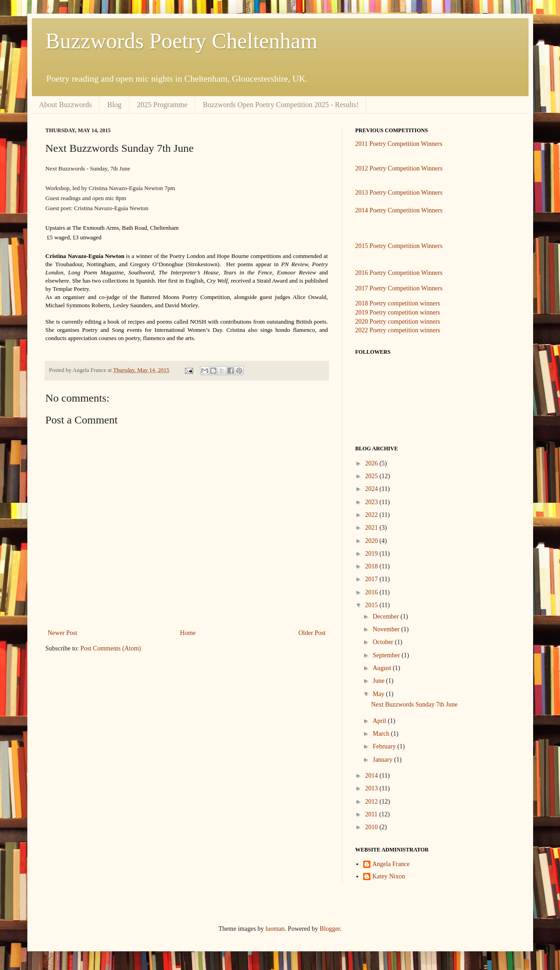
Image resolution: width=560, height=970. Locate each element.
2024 (372, 489)
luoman (275, 929)
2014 (372, 776)
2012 (372, 802)
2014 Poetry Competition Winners (399, 210)
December (387, 617)
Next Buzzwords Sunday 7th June (414, 704)
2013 (372, 788)
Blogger (330, 929)
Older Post (312, 633)
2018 (372, 566)
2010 (372, 827)
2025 (372, 476)
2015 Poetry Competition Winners (399, 246)
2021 (372, 528)
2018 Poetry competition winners (398, 303)
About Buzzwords (66, 105)
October (384, 642)
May (379, 694)
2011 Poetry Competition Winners (399, 144)
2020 (372, 541)
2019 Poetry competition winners (398, 312)
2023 (372, 502)
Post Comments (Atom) (111, 648)
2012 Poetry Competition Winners (399, 168)
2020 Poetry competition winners (398, 322)
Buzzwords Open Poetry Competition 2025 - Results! (281, 105)
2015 (372, 605)
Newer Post (63, 633)
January (383, 760)
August (383, 668)
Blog (114, 105)
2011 (372, 814)
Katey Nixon (389, 876)
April (380, 721)
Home (188, 633)
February (385, 746)
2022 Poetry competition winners (398, 330)
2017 (372, 579)
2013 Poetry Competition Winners (399, 193)
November (387, 629)
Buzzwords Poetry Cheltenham (182, 41)
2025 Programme (162, 105)
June (379, 681)
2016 (372, 592)
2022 (372, 515)
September (387, 655)
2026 (372, 463)
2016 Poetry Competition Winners (399, 273)
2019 (372, 554)
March (382, 734)
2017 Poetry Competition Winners (399, 288)
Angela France (391, 864)
